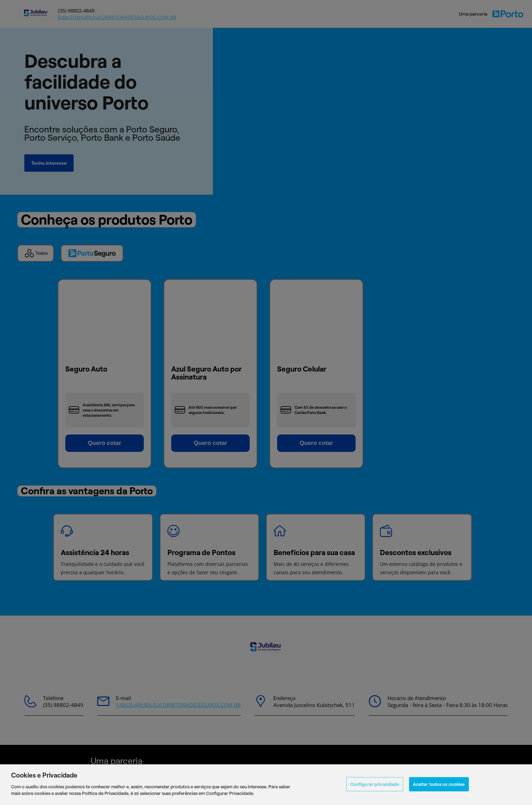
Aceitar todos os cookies (439, 784)
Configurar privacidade (375, 784)
